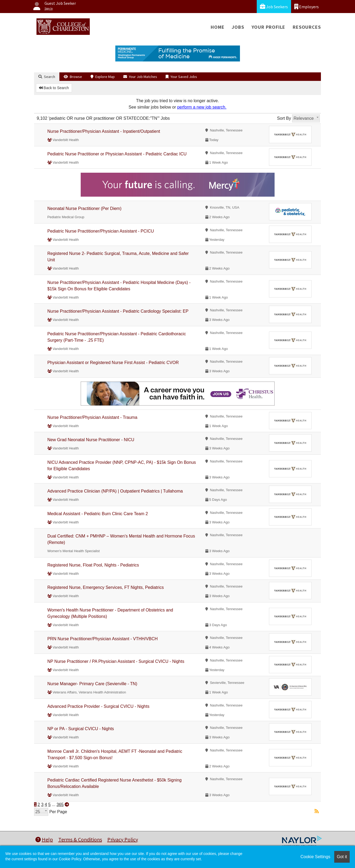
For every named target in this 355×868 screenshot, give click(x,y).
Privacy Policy (123, 839)
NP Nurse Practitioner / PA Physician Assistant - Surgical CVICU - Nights (116, 661)
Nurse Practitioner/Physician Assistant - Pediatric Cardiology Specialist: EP (118, 311)
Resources (307, 27)
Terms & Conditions (80, 839)
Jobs (238, 27)
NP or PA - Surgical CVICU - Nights (81, 729)
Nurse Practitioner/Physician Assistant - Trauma (92, 417)
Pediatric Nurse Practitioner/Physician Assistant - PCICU (101, 231)
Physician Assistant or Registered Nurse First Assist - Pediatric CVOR (113, 363)
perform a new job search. (202, 107)
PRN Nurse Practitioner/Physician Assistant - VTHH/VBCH (103, 639)
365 (60, 805)
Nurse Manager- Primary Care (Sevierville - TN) (92, 684)
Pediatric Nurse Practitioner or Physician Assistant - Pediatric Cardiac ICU (117, 154)
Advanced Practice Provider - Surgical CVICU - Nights (98, 706)
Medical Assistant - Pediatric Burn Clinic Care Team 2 (98, 514)
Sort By (284, 118)
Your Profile (269, 27)
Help (44, 839)
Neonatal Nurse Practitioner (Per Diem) (84, 208)
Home (217, 27)
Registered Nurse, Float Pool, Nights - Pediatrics (93, 565)
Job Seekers (274, 7)
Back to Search (54, 88)
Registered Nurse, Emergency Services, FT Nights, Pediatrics (106, 587)
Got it (342, 857)
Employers (307, 7)
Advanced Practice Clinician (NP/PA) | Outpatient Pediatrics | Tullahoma (115, 491)
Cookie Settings (315, 857)
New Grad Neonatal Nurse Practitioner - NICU (91, 440)
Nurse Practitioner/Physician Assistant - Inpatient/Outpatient (104, 131)
